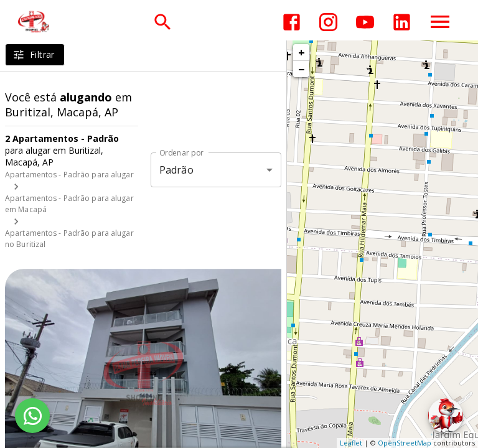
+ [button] (302, 52)
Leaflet (351, 443)
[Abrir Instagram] (328, 22)
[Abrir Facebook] (292, 22)
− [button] (301, 69)
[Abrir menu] (440, 22)
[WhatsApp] (32, 416)
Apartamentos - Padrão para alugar (69, 175)
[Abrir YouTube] (365, 22)
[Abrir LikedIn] (402, 22)
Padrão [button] (176, 170)
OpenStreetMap (405, 443)
